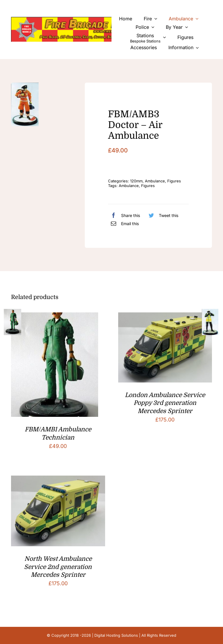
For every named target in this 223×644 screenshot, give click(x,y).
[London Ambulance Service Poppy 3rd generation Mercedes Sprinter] (165, 317)
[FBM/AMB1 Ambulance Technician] (55, 317)
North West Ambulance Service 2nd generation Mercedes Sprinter (58, 567)
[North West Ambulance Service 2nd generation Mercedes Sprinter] (58, 480)
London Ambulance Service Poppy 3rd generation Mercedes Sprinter (165, 403)
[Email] (123, 223)
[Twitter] (162, 215)
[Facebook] (124, 215)
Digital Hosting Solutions (116, 635)
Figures (174, 181)
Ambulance (155, 181)
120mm (136, 181)
